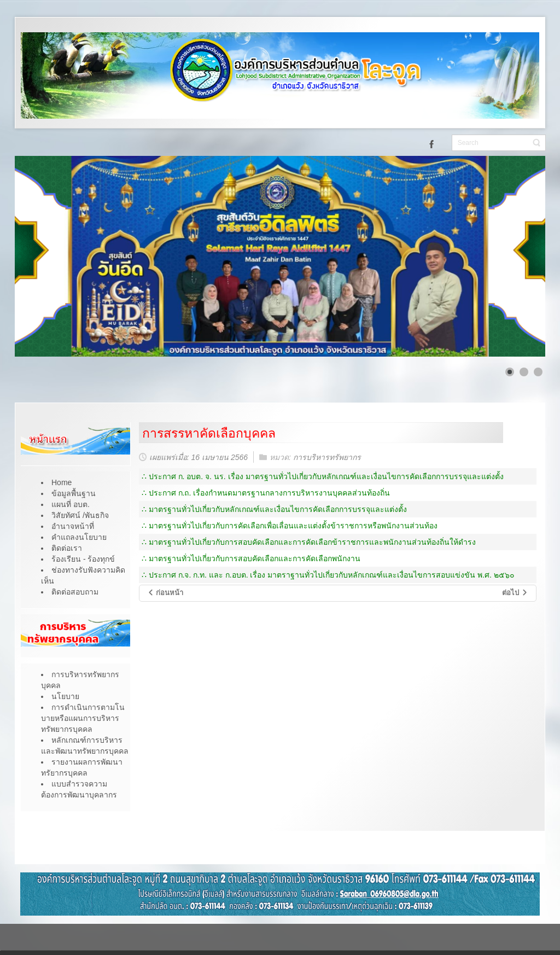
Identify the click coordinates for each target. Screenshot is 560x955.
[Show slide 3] (538, 372)
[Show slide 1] (510, 372)
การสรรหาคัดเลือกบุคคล (209, 433)
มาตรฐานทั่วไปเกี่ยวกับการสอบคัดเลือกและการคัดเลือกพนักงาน (255, 558)
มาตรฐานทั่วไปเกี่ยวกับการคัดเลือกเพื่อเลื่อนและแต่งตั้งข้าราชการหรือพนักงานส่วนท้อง (293, 526)
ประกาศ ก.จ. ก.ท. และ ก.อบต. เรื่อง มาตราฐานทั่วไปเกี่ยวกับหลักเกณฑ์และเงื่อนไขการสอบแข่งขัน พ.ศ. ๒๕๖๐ (332, 575)
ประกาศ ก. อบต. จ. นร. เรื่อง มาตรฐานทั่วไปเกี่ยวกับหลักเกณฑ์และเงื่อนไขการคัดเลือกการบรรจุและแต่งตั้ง (326, 476)
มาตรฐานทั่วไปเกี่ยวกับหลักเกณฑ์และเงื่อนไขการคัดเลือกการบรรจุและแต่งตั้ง (278, 509)
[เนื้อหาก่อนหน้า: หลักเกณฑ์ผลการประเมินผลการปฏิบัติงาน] (165, 593)
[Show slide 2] (524, 372)
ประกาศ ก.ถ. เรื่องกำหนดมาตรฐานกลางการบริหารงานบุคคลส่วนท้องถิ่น (270, 493)
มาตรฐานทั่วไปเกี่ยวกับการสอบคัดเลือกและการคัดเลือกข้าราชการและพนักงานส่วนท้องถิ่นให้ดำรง (312, 542)
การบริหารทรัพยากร (327, 457)
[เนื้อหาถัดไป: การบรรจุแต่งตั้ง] (515, 593)
